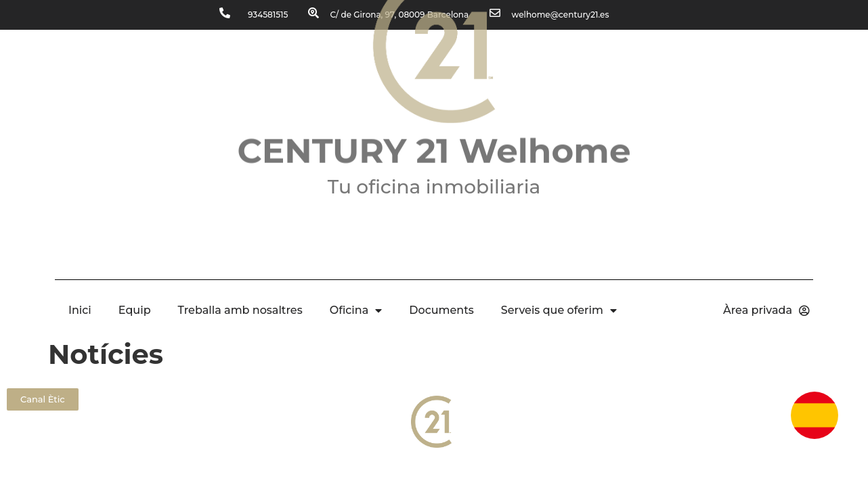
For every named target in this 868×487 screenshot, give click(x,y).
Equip (135, 310)
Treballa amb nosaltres (240, 310)
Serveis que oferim (559, 310)
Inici (80, 310)
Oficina (356, 310)
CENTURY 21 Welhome (434, 125)
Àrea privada (766, 310)
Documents (441, 310)
